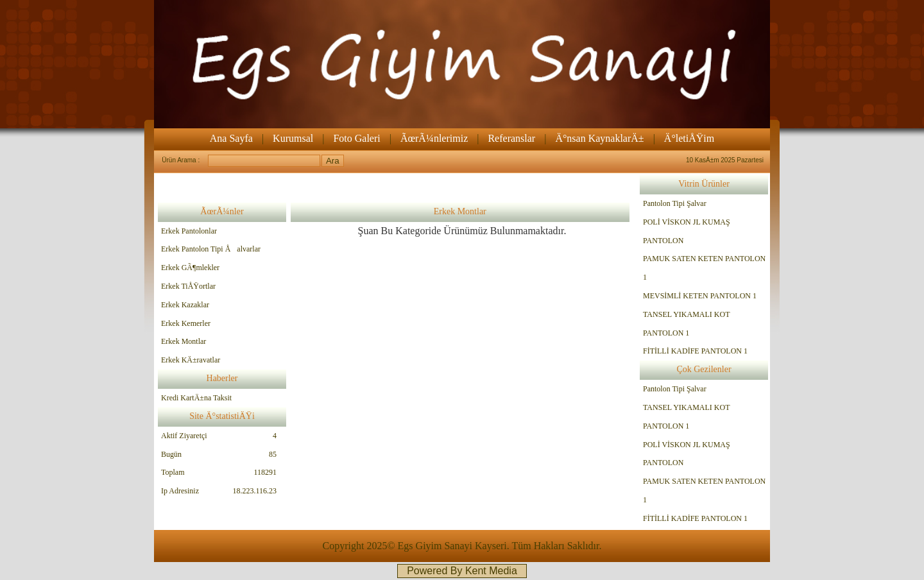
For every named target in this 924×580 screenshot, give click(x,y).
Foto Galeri (356, 138)
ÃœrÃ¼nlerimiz (434, 138)
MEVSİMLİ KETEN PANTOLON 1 (700, 296)
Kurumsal (293, 138)
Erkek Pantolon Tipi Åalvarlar (211, 249)
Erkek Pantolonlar (189, 231)
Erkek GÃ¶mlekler (190, 268)
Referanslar (511, 138)
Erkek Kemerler (186, 323)
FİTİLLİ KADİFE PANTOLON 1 (695, 351)
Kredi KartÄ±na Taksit (196, 398)
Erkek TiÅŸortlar (188, 286)
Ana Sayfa (231, 138)
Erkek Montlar (184, 341)
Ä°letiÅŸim (689, 138)
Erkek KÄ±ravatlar (191, 360)
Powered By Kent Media (462, 571)
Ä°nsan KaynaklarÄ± (599, 138)
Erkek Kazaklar (185, 305)
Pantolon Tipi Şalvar (675, 203)
